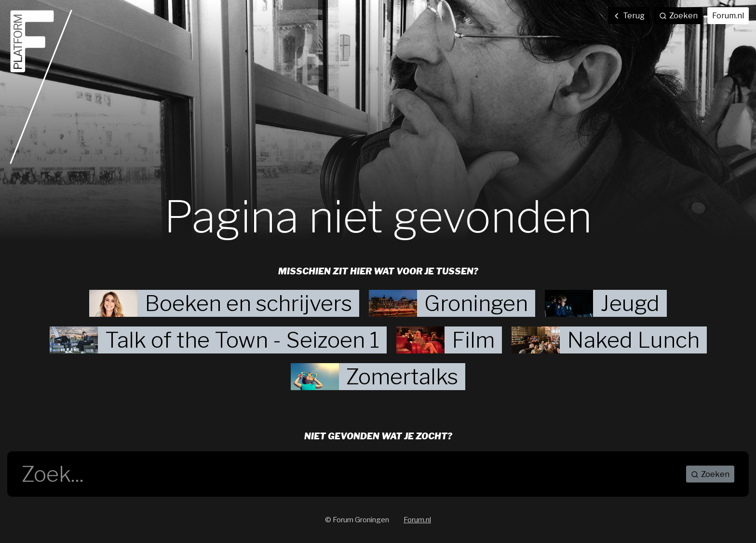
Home (41, 87)
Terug (629, 16)
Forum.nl (728, 16)
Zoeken (710, 474)
